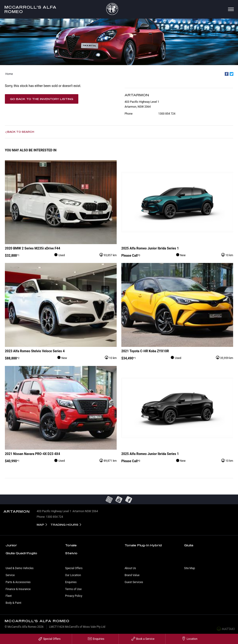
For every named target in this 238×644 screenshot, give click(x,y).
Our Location (73, 575)
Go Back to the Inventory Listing (42, 99)
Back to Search (21, 132)
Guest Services (134, 582)
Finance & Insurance (18, 589)
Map (40, 525)
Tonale (71, 545)
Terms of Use (73, 589)
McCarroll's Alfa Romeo (30, 9)
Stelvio (71, 553)
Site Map (190, 568)
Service (10, 575)
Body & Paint (13, 603)
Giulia (189, 545)
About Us (130, 568)
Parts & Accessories (18, 582)
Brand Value (132, 575)
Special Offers (74, 568)
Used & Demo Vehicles (20, 568)
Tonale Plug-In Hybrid (143, 545)
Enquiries (71, 582)
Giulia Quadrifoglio (21, 553)
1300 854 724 (167, 114)
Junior (11, 545)
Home (9, 74)
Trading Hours (64, 525)
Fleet (9, 596)
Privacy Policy (74, 596)
